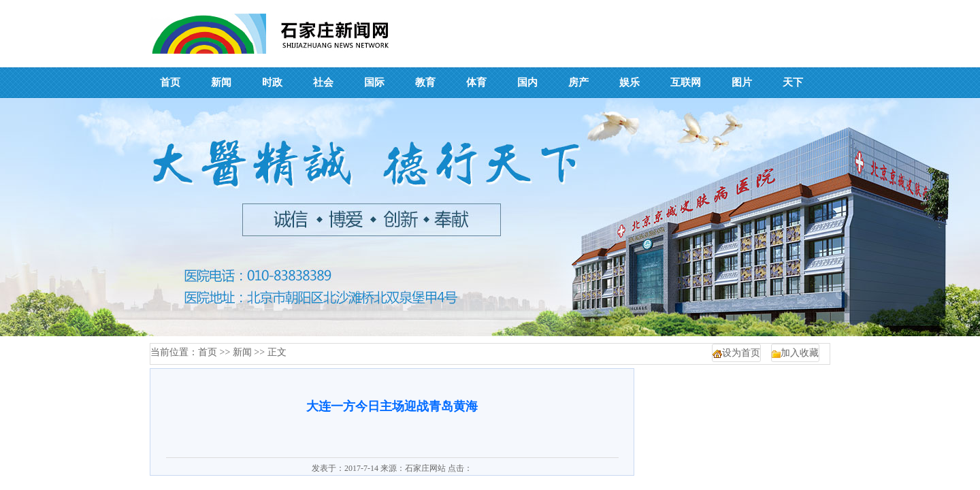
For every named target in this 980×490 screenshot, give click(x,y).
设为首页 (741, 353)
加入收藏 (800, 353)
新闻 (242, 352)
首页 (208, 352)
